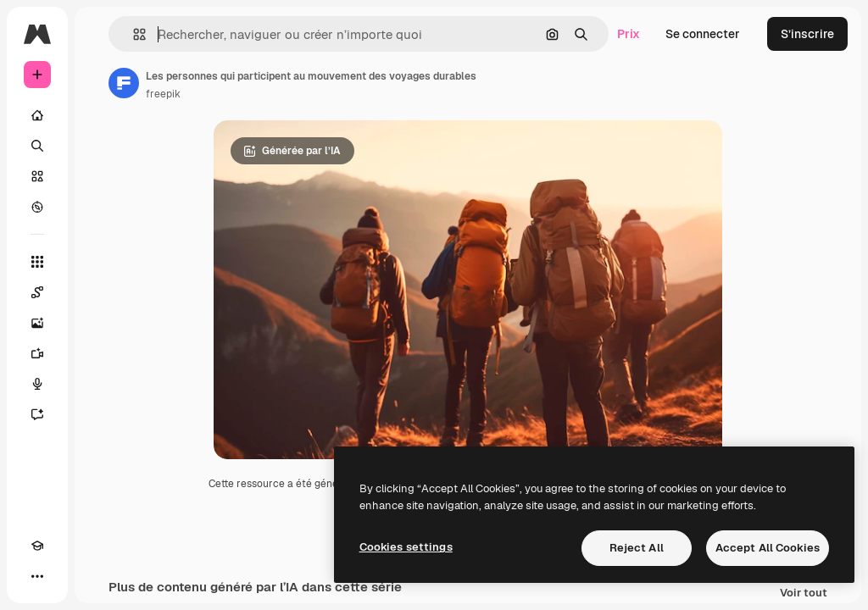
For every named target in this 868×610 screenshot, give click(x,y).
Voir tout (804, 593)
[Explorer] (37, 207)
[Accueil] (37, 115)
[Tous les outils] (37, 262)
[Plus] (37, 576)
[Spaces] (37, 292)
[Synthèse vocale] (37, 384)
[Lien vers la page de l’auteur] (124, 83)
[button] (133, 34)
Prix (629, 34)
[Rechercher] (37, 146)
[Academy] (37, 546)
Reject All (637, 548)
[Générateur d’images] (37, 323)
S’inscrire (807, 34)
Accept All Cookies (768, 548)
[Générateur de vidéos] (37, 353)
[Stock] (37, 176)
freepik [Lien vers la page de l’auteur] (163, 94)
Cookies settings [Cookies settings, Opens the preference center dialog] (406, 547)
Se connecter (703, 34)
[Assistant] (37, 414)
